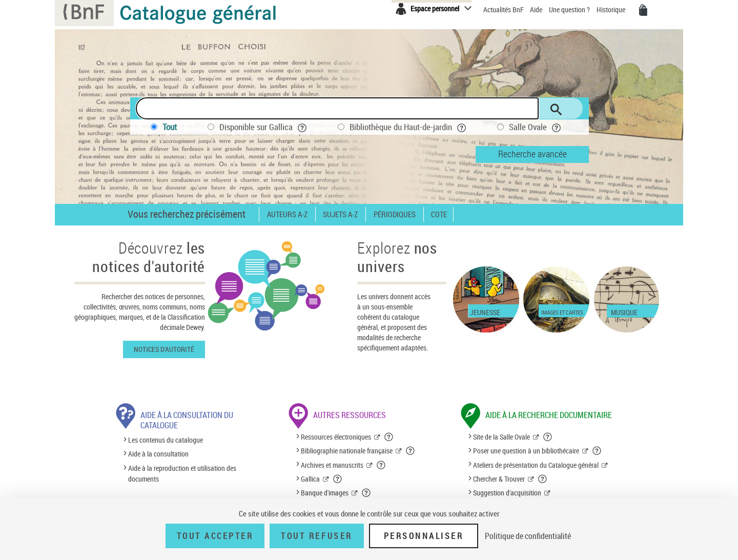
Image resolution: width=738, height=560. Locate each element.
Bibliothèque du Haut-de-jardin (408, 127)
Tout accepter (215, 536)
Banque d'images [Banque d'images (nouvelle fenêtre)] (325, 493)
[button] (389, 437)
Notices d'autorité (164, 349)
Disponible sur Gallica (263, 127)
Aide (537, 9)
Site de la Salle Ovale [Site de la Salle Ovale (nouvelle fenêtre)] (501, 437)
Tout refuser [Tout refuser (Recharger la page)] (316, 536)
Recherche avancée (532, 154)
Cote (439, 214)
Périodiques (395, 214)
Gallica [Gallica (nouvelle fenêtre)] (310, 479)
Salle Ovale (535, 127)
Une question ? (569, 9)
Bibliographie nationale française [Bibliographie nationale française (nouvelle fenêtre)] (347, 451)
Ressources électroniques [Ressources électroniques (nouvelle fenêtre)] (336, 437)
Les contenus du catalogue (166, 440)
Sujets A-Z (340, 214)
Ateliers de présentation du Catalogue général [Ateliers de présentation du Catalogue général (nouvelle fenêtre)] (536, 465)
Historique (612, 9)
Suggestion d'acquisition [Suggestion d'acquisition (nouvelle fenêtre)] (507, 493)
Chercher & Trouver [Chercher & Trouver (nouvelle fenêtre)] (499, 479)
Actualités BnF (504, 9)
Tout (170, 127)
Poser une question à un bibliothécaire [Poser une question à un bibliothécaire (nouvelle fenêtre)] (526, 451)
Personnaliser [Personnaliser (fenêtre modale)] (424, 536)
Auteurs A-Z (287, 214)
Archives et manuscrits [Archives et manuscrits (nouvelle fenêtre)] (332, 465)
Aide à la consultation (158, 454)
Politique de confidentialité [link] (528, 536)
